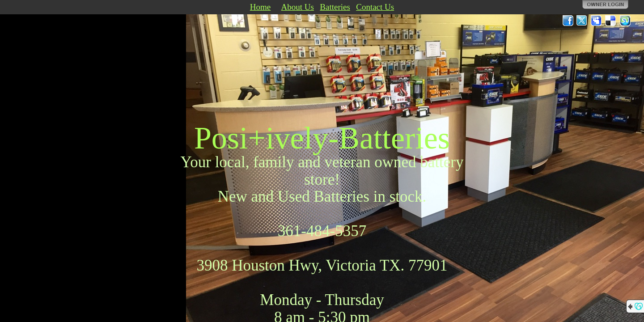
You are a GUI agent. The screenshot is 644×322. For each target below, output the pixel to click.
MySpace (597, 21)
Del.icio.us (611, 21)
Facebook (568, 21)
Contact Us (375, 7)
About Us (298, 7)
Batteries (335, 7)
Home (260, 7)
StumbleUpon (625, 21)
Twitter (582, 21)
